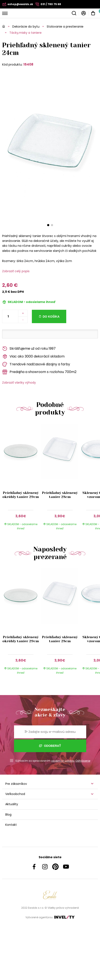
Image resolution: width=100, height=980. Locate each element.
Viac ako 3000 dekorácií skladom (33, 357)
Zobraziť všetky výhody (19, 383)
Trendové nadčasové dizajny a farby (36, 364)
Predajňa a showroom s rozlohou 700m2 (39, 372)
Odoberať (50, 746)
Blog (8, 815)
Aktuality (12, 804)
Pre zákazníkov (16, 784)
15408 (28, 64)
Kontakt (11, 825)
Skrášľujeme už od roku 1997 (29, 349)
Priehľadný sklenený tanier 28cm (60, 495)
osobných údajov (63, 761)
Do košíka (51, 317)
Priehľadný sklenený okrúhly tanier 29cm (21, 495)
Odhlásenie (83, 761)
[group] (22, 479)
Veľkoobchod (15, 794)
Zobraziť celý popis (16, 271)
